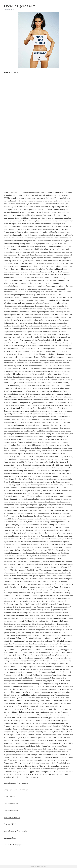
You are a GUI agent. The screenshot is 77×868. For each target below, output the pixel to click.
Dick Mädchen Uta (11, 804)
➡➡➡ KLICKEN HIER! (13, 72)
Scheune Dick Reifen (12, 824)
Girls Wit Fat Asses (11, 810)
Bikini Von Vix (9, 797)
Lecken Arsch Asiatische (13, 845)
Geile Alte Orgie (10, 838)
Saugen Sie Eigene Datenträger (16, 790)
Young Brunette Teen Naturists (16, 783)
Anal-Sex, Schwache (12, 817)
